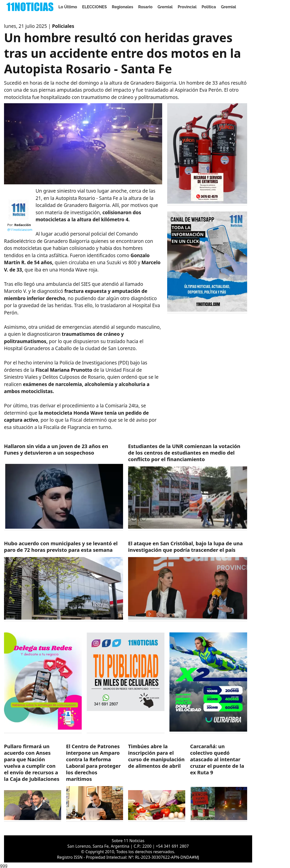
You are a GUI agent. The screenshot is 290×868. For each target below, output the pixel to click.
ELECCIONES (94, 7)
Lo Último (68, 7)
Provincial (187, 7)
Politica (209, 7)
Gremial (165, 7)
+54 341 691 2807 (172, 846)
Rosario (145, 7)
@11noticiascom (20, 230)
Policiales (63, 26)
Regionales (122, 7)
